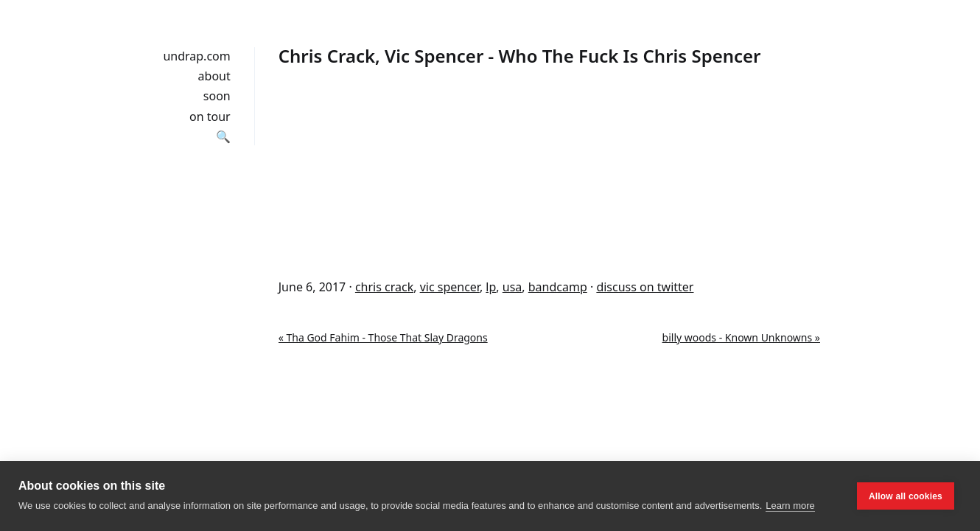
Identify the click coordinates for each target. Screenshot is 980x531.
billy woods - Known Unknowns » (741, 337)
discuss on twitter (645, 287)
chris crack (384, 287)
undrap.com (196, 56)
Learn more (790, 506)
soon (217, 96)
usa (512, 287)
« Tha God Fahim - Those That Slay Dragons (383, 337)
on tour (210, 117)
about (214, 76)
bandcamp (558, 287)
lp (491, 287)
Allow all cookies (906, 496)
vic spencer (450, 287)
